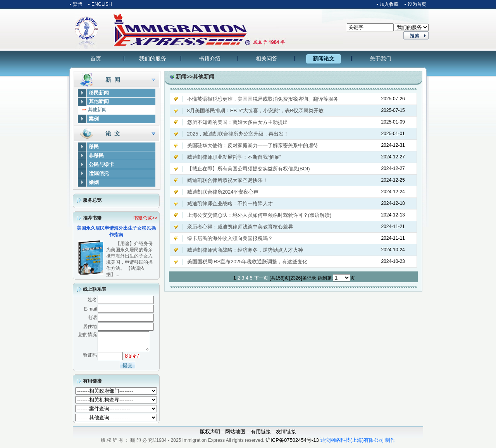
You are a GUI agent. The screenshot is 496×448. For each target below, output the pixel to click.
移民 (94, 147)
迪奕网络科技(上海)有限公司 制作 (358, 444)
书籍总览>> (145, 218)
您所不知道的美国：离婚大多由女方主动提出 (238, 122)
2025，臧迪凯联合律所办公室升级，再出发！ (238, 134)
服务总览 (92, 200)
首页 (96, 58)
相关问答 (267, 58)
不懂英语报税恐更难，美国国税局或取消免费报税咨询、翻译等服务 (263, 99)
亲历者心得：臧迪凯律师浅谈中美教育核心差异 (240, 227)
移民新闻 (99, 93)
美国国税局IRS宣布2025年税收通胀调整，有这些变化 (247, 262)
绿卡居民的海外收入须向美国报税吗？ (230, 238)
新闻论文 (324, 58)
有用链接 (92, 384)
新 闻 (113, 80)
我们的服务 (153, 58)
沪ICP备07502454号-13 (292, 444)
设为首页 (417, 4)
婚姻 (94, 182)
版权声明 (210, 435)
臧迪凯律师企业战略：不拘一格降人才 (230, 203)
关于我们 (381, 58)
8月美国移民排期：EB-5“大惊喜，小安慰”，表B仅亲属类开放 (255, 111)
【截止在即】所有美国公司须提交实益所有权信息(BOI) (249, 169)
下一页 (261, 278)
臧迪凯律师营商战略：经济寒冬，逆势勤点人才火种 (245, 250)
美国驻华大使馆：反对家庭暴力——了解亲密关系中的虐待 (253, 145)
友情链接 (286, 435)
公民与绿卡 (101, 164)
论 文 (113, 133)
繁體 (77, 4)
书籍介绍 (210, 58)
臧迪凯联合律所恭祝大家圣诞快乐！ (227, 180)
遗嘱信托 (99, 173)
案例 (94, 119)
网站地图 (235, 435)
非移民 (96, 155)
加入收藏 (389, 4)
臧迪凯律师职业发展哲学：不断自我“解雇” (234, 157)
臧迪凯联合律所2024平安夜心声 (223, 192)
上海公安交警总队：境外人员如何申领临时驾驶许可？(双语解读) (259, 215)
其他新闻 (99, 101)
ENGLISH (102, 4)
